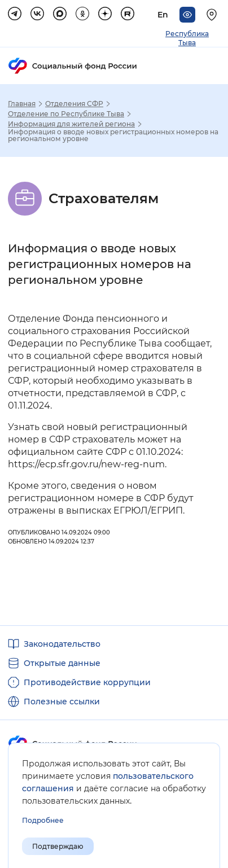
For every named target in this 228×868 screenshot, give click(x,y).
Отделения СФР (74, 104)
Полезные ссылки (62, 702)
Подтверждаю (58, 846)
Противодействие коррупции (87, 682)
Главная (22, 104)
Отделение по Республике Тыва (66, 114)
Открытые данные (62, 663)
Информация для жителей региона (71, 124)
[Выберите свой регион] (213, 15)
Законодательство (62, 644)
